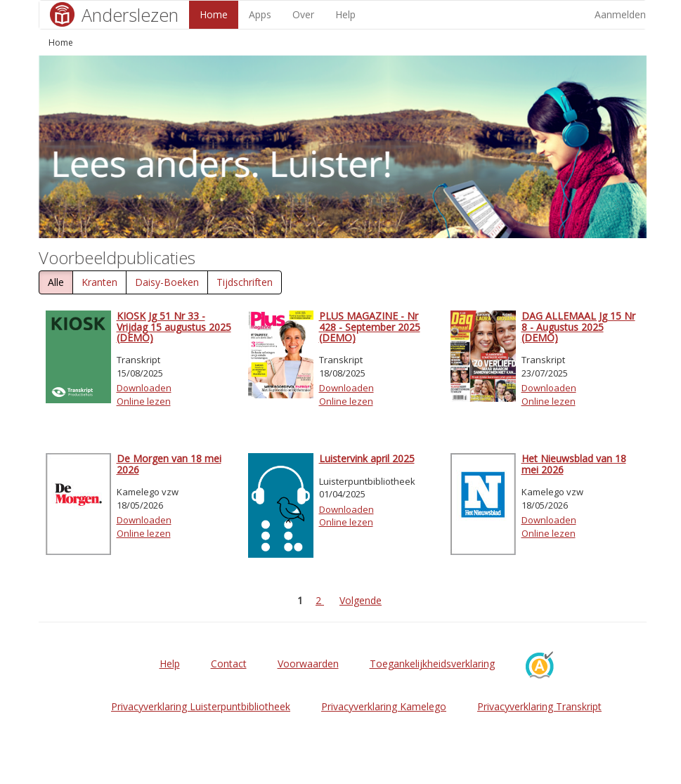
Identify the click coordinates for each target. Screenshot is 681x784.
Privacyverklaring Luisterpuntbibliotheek (201, 706)
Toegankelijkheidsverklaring (432, 664)
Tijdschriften (245, 282)
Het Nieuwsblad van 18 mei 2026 (574, 464)
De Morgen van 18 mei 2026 (169, 464)
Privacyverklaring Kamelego (384, 706)
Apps (260, 14)
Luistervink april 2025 (367, 458)
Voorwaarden (308, 664)
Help (345, 14)
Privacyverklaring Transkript (539, 706)
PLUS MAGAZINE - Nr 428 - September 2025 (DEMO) (370, 327)
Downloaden (144, 388)
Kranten (99, 282)
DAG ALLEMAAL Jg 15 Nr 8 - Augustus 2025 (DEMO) (578, 327)
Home (214, 14)
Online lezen (144, 401)
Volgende (361, 600)
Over (303, 14)
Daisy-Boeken (167, 282)
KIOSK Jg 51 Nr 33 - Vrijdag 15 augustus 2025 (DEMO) (174, 327)
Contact (229, 664)
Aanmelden (620, 14)
